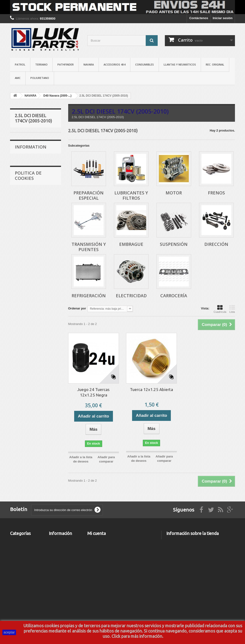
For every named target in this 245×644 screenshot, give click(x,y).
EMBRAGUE (27, 209)
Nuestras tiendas (30, 347)
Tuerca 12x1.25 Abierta (151, 389)
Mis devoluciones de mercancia (111, 547)
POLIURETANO (40, 78)
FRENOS (25, 187)
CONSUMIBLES (145, 64)
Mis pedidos (96, 541)
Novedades (57, 552)
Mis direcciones (99, 560)
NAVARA (89, 64)
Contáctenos (199, 18)
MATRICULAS (20, 608)
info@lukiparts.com (198, 575)
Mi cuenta (97, 533)
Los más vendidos (62, 558)
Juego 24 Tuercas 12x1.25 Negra (93, 392)
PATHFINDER (66, 64)
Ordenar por (77, 308)
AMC (18, 78)
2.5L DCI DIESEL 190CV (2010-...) (32, 257)
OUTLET (16, 614)
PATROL (20, 64)
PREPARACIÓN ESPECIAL (28, 154)
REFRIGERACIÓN (31, 231)
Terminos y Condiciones (35, 306)
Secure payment (30, 339)
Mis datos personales (103, 566)
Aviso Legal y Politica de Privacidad (59, 585)
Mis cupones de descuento (107, 572)
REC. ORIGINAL (215, 64)
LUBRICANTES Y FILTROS (29, 169)
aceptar (9, 632)
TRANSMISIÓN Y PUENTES (29, 198)
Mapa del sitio (59, 608)
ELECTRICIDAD (30, 239)
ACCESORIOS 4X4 (114, 64)
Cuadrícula (220, 309)
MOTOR (24, 180)
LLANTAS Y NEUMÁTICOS (180, 64)
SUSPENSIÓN (28, 217)
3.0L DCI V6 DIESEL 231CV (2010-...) (29, 272)
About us (25, 332)
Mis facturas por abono (104, 553)
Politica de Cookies (28, 367)
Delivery (24, 325)
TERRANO (41, 64)
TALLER (16, 601)
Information (31, 294)
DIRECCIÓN (27, 224)
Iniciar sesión (223, 18)
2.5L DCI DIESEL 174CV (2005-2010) (32, 140)
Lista (232, 309)
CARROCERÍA (28, 246)
